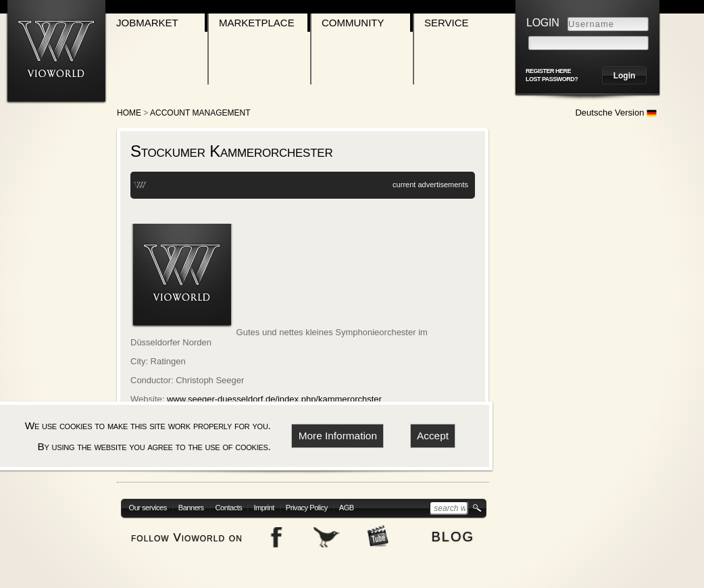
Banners (191, 508)
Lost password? (552, 79)
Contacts (229, 508)
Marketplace (257, 23)
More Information (338, 436)
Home (129, 113)
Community (353, 23)
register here (548, 71)
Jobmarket (147, 23)
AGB (347, 508)
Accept (433, 436)
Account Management (200, 113)
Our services (148, 508)
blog (453, 535)
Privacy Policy (307, 508)
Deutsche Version (616, 113)
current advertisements (430, 185)
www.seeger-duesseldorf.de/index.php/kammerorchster (274, 399)
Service (447, 23)
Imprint (263, 508)
